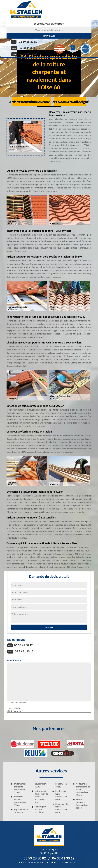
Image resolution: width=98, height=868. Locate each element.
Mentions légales (69, 863)
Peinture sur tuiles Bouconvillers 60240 (61, 795)
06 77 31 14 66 (28, 54)
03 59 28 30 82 (28, 42)
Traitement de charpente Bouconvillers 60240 (20, 788)
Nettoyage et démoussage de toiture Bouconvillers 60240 (83, 789)
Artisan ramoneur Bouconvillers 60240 (82, 804)
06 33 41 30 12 (28, 48)
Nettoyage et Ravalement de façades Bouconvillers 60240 (41, 797)
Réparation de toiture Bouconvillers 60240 (62, 808)
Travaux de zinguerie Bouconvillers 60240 (20, 801)
